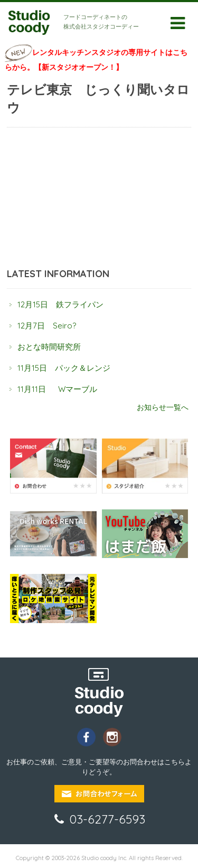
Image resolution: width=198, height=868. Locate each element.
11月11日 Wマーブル (57, 389)
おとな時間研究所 (49, 347)
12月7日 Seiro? (47, 326)
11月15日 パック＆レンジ (64, 368)
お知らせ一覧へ (163, 407)
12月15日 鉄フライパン (60, 304)
